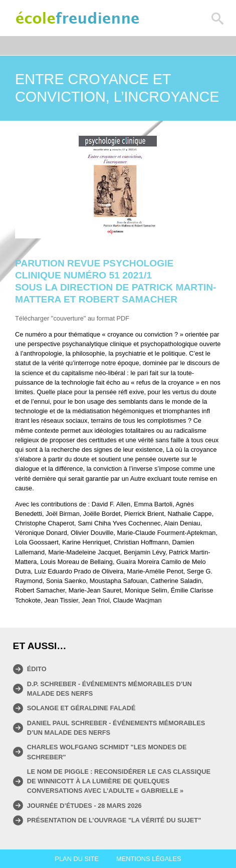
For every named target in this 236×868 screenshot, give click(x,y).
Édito (37, 669)
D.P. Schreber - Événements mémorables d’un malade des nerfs (109, 689)
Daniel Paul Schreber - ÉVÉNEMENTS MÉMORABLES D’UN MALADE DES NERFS (116, 728)
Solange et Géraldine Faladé (81, 708)
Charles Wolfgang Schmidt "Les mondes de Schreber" (107, 752)
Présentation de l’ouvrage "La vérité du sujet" (114, 820)
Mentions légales (149, 859)
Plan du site (76, 859)
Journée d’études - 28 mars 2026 (84, 806)
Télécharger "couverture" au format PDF (72, 318)
